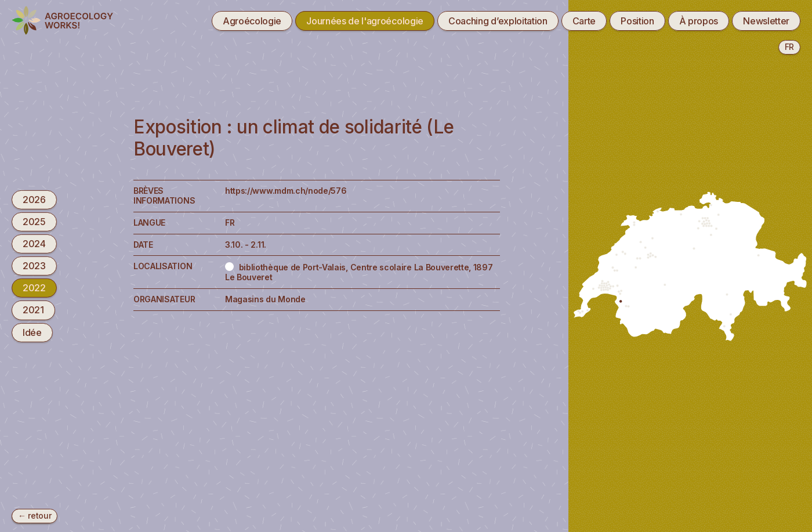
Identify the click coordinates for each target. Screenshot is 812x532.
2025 (34, 222)
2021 (33, 310)
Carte (584, 21)
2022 (34, 288)
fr (789, 47)
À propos (699, 21)
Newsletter (766, 21)
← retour (35, 515)
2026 (34, 199)
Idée (32, 332)
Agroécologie (252, 21)
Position (637, 21)
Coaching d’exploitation (498, 21)
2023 (34, 266)
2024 (34, 244)
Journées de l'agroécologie (365, 21)
